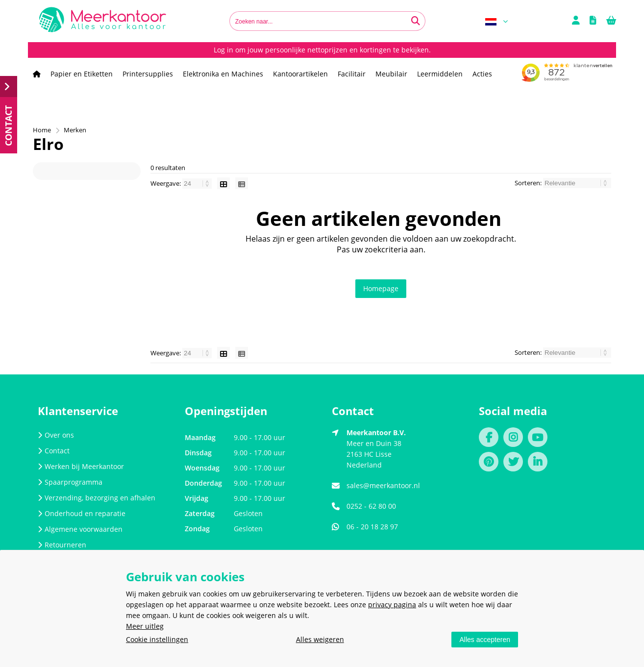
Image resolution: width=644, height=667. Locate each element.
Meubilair (391, 74)
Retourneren (62, 545)
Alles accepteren (485, 640)
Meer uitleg (145, 626)
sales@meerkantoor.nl (383, 485)
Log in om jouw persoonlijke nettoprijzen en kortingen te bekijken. (322, 50)
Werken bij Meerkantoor (81, 466)
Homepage (381, 288)
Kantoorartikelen (300, 74)
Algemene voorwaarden (80, 529)
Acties (482, 74)
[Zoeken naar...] (416, 21)
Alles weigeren (320, 639)
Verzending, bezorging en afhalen (97, 498)
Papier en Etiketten (82, 74)
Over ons (56, 435)
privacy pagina (392, 605)
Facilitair (352, 74)
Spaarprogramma (70, 482)
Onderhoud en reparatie (82, 513)
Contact (54, 451)
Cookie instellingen (157, 639)
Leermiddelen (440, 74)
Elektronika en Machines (223, 74)
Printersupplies (148, 74)
